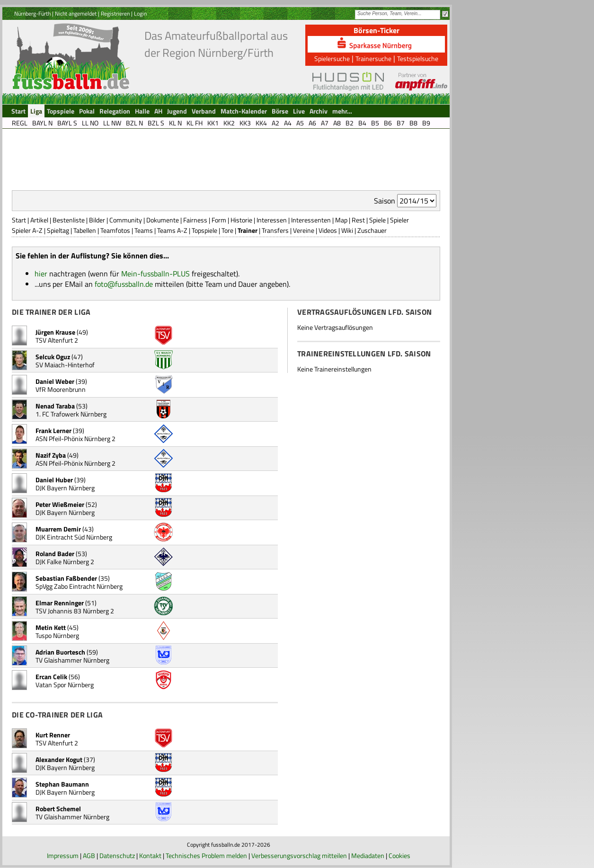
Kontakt (150, 855)
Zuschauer (372, 230)
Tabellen (85, 230)
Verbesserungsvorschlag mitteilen (299, 855)
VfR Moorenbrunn (61, 389)
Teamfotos (115, 230)
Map (341, 220)
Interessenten (311, 220)
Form (219, 220)
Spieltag (58, 230)
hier (41, 274)
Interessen (272, 220)
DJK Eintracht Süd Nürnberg (74, 537)
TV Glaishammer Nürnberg (72, 660)
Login (140, 13)
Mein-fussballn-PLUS (155, 274)
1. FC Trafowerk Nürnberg (71, 414)
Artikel (39, 220)
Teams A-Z (172, 230)
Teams (144, 230)
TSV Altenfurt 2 (57, 340)
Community (126, 220)
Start (19, 220)
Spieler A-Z (27, 230)
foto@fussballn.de (124, 284)
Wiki (347, 230)
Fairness (195, 220)
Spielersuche (332, 58)
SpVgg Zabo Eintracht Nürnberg (79, 586)
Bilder (97, 220)
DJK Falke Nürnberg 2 (65, 562)
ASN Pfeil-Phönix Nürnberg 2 (75, 438)
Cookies (399, 855)
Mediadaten (368, 855)
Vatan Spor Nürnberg (65, 685)
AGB (89, 855)
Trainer (248, 230)
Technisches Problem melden (206, 855)
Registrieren (115, 13)
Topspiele (204, 230)
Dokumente (163, 220)
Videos (328, 230)
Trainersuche (373, 58)
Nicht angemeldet (76, 13)
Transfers (275, 230)
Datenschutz (117, 855)
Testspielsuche (418, 58)
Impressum (63, 855)
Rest (358, 220)
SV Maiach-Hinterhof (65, 365)
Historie (241, 220)
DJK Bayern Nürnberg (65, 488)
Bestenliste (69, 220)
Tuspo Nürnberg (57, 635)
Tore (227, 230)
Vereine (304, 230)
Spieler (399, 220)
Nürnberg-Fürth (32, 13)
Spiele (377, 220)
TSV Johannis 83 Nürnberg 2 (75, 611)
